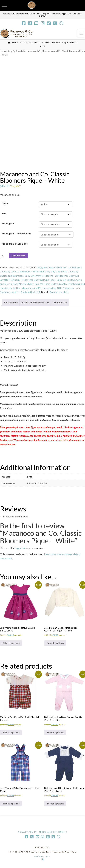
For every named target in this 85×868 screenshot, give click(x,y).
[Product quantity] (4, 257)
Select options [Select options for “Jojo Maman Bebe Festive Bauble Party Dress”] (11, 645)
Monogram (8, 224)
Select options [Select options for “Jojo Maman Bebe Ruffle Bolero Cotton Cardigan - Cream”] (55, 645)
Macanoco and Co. (34, 51)
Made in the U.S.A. (38, 293)
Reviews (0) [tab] (60, 304)
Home (3, 51)
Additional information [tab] (36, 304)
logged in (20, 550)
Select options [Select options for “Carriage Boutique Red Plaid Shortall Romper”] (11, 735)
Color (5, 204)
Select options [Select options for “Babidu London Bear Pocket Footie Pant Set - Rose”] (55, 735)
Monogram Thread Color (16, 234)
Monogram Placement (15, 244)
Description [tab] (11, 304)
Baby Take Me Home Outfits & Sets (48, 285)
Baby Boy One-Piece (57, 273)
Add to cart (18, 257)
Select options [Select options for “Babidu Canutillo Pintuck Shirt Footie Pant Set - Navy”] (55, 807)
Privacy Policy (27, 835)
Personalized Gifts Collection (64, 289)
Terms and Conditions (53, 835)
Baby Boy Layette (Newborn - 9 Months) (22, 273)
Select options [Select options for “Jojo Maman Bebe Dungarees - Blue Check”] (11, 807)
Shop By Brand (15, 51)
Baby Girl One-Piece (46, 281)
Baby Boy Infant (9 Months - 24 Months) (62, 268)
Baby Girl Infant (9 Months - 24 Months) (47, 277)
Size (4, 214)
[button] (81, 33)
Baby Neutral (20, 285)
